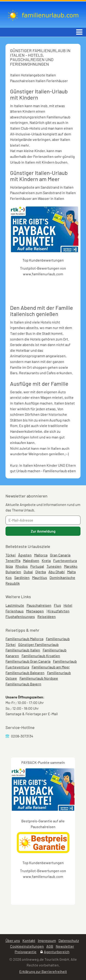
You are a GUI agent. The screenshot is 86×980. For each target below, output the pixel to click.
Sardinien (22, 577)
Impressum (47, 940)
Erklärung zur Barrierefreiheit (43, 971)
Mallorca (41, 555)
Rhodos (22, 566)
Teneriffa (13, 560)
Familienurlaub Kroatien (41, 656)
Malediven (31, 560)
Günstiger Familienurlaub (38, 644)
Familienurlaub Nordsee (39, 678)
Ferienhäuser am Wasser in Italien (37, 198)
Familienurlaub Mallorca (24, 639)
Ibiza (9, 566)
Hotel (68, 605)
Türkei (11, 555)
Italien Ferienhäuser (52, 81)
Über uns (13, 940)
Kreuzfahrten (59, 611)
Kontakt (29, 940)
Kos (9, 577)
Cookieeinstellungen (27, 946)
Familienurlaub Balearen (25, 673)
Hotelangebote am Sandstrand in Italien (42, 187)
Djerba (41, 572)
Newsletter (65, 946)
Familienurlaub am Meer (51, 667)
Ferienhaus (15, 611)
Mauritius (40, 577)
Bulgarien (13, 572)
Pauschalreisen (39, 605)
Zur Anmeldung (43, 531)
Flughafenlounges (20, 616)
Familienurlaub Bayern (23, 684)
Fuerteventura (65, 560)
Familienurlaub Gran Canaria (28, 661)
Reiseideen (47, 616)
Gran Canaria (60, 555)
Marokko (71, 566)
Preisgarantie (26, 952)
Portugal (37, 566)
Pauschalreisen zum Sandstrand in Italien (43, 193)
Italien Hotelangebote (28, 75)
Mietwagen (35, 611)
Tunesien (54, 566)
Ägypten (25, 555)
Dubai (28, 572)
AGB (50, 946)
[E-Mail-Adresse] (43, 520)
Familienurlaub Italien (23, 650)
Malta (71, 572)
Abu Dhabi (57, 572)
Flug (57, 605)
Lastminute (15, 605)
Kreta (46, 560)
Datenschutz (69, 940)
